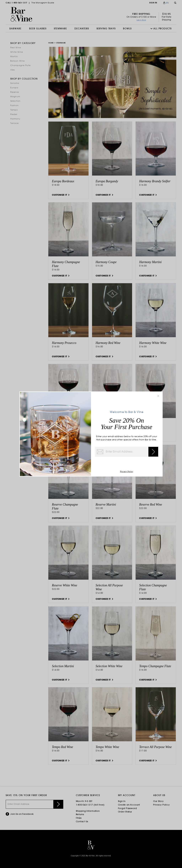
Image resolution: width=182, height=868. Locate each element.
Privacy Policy (127, 472)
